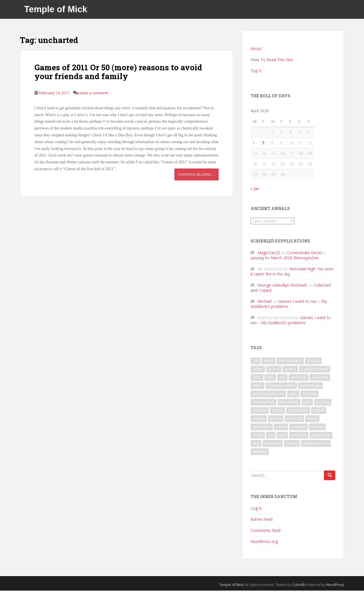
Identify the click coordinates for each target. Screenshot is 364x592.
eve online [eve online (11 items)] (320, 378)
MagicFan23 (269, 254)
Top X (256, 72)
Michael (264, 303)
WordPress (335, 586)
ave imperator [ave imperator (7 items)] (290, 362)
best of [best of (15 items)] (274, 370)
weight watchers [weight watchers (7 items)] (316, 444)
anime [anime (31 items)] (269, 362)
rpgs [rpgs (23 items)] (282, 436)
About (256, 50)
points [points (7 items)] (281, 428)
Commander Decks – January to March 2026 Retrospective (288, 257)
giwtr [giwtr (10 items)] (293, 395)
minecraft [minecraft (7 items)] (294, 420)
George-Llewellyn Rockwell (282, 286)
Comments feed (265, 532)
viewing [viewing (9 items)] (292, 444)
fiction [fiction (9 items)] (258, 387)
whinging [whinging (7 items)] (260, 453)
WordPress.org (264, 543)
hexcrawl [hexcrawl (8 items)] (309, 395)
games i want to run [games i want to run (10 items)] (268, 395)
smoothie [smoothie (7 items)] (299, 436)
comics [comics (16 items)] (290, 370)
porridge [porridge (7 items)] (298, 428)
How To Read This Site (272, 61)
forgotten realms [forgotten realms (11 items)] (281, 387)
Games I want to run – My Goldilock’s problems (289, 305)
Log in (256, 509)
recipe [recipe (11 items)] (258, 436)
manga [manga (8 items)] (277, 411)
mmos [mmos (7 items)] (312, 420)
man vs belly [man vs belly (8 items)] (298, 411)
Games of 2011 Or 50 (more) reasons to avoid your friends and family (118, 73)
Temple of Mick (56, 10)
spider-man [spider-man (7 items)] (321, 436)
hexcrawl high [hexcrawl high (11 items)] (263, 403)
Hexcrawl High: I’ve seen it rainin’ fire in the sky (292, 273)
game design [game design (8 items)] (310, 387)
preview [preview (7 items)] (317, 428)
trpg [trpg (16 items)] (256, 444)
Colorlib (299, 586)
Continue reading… (197, 176)
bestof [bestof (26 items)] (258, 370)
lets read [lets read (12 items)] (260, 411)
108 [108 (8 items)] (256, 362)
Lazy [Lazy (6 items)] (307, 403)
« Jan (255, 190)
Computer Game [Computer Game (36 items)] (315, 370)
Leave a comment (93, 94)
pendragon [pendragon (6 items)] (262, 428)
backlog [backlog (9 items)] (313, 362)
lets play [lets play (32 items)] (323, 403)
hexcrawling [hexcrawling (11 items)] (289, 403)
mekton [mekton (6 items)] (259, 420)
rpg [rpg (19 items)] (271, 436)
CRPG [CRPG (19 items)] (257, 378)
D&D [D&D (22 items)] (270, 378)
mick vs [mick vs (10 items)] (276, 420)
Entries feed (261, 520)
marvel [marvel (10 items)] (319, 411)
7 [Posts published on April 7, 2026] (263, 144)
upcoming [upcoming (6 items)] (273, 444)
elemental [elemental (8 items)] (299, 378)
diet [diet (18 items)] (282, 378)
